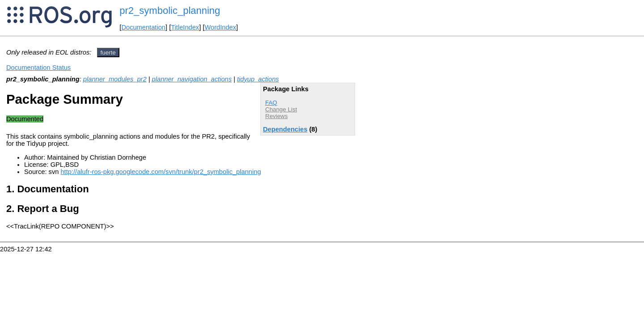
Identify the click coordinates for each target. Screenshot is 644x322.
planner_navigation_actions (192, 79)
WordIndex (220, 27)
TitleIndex (185, 27)
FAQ (271, 103)
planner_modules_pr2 (115, 79)
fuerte (108, 53)
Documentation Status (38, 68)
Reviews (276, 116)
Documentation (143, 27)
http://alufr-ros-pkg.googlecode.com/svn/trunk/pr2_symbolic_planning (161, 172)
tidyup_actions (258, 79)
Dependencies (285, 129)
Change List (281, 109)
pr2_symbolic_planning (170, 11)
